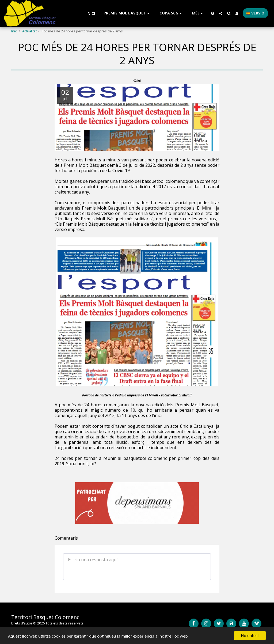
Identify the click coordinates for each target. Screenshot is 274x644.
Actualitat (29, 31)
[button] (127, 13)
